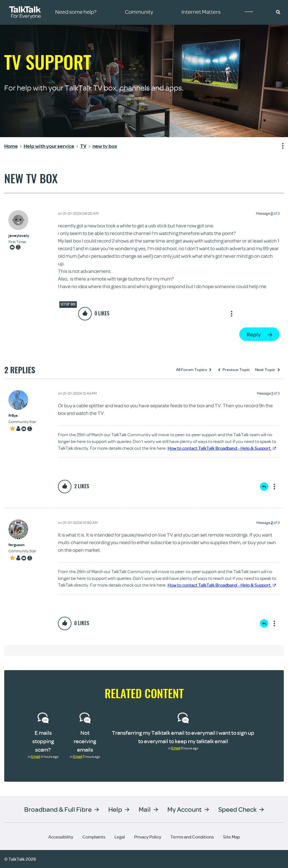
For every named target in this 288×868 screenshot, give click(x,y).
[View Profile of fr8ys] (22, 416)
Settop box (68, 304)
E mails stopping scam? (43, 741)
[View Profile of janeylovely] (19, 236)
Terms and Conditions (192, 837)
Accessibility (61, 837)
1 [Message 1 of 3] (272, 393)
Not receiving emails (85, 741)
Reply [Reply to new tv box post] (254, 334)
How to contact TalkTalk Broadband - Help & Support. (222, 448)
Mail (145, 809)
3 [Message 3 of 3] (272, 213)
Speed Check (237, 809)
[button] (278, 12)
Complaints (94, 837)
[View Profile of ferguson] (22, 545)
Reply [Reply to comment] (264, 487)
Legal (120, 837)
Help (115, 809)
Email (36, 756)
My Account (184, 809)
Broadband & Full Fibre (58, 809)
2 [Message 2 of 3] (272, 523)
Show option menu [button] (279, 146)
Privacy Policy (148, 837)
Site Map (231, 837)
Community (253, 12)
